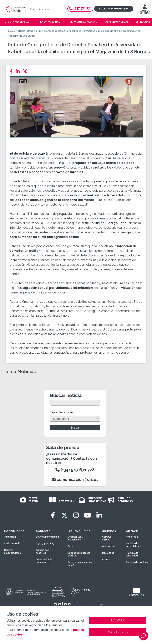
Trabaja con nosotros (42, 551)
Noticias (20, 31)
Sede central (12, 544)
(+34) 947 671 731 (46, 544)
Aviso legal (132, 537)
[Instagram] (76, 515)
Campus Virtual (107, 538)
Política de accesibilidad (133, 545)
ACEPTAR (118, 620)
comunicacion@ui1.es (75, 479)
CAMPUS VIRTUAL (145, 10)
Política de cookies (137, 562)
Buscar (145, 22)
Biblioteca (108, 553)
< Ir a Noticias (21, 372)
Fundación (10, 537)
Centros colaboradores (12, 551)
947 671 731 (80, 9)
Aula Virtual (109, 546)
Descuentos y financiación (75, 538)
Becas (71, 546)
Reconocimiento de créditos (79, 554)
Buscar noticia (66, 395)
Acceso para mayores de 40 (80, 564)
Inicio (11, 31)
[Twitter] (26, 71)
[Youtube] (88, 515)
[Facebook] (12, 71)
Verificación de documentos (44, 561)
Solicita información (114, 9)
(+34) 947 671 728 (75, 470)
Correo (106, 560)
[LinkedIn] (19, 71)
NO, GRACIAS (118, 632)
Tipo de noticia (61, 412)
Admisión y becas (117, 22)
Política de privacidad (132, 554)
